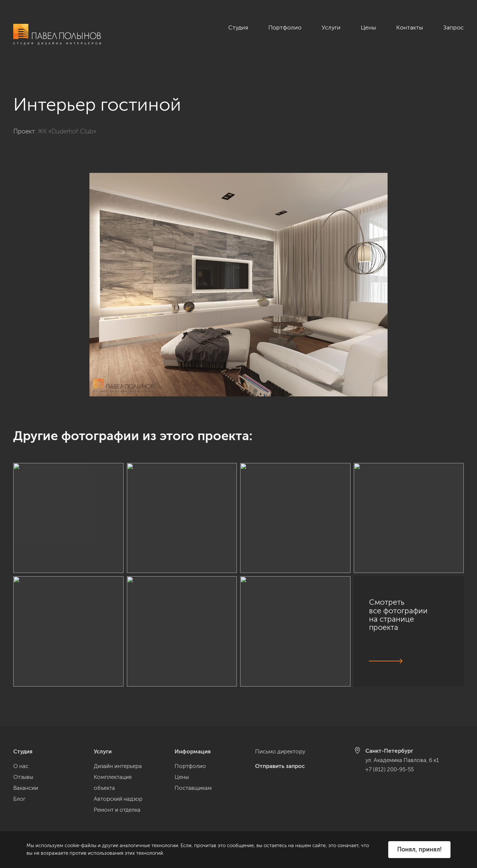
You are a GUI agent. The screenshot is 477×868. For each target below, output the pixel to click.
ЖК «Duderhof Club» (67, 124)
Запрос (453, 27)
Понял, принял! (419, 849)
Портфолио (285, 27)
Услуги (331, 27)
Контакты (410, 27)
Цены (368, 27)
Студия (238, 27)
